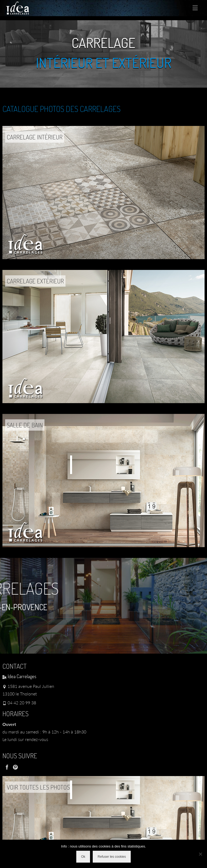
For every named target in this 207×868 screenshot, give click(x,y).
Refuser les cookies (112, 857)
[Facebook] (7, 767)
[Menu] (195, 8)
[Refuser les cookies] (200, 854)
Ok (83, 857)
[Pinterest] (15, 767)
